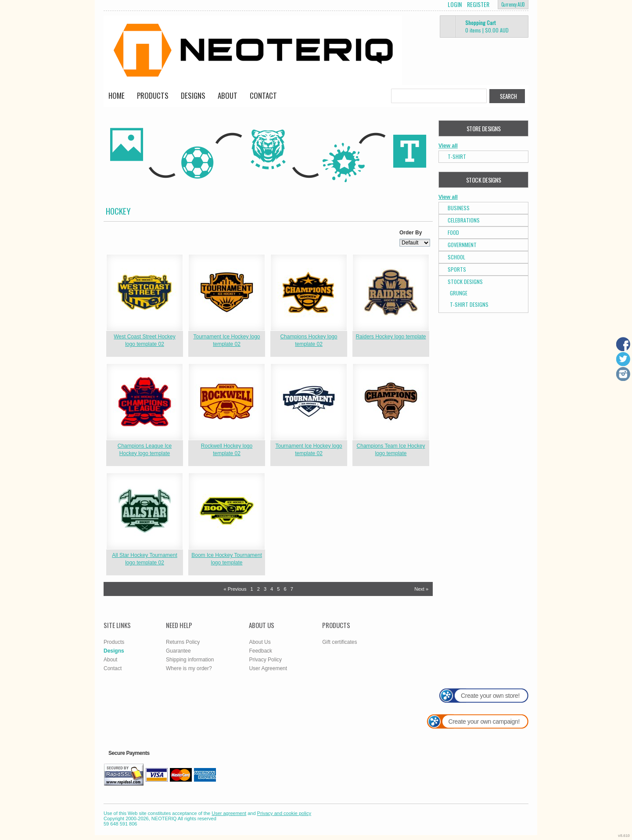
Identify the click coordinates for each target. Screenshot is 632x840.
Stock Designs (465, 282)
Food (453, 232)
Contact (263, 95)
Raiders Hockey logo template (391, 337)
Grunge (459, 293)
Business (459, 208)
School (456, 257)
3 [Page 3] (265, 589)
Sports (457, 269)
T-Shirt (457, 156)
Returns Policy (183, 642)
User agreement (229, 813)
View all (448, 146)
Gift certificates (339, 642)
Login (455, 4)
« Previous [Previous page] (235, 589)
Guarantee (178, 651)
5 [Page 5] (278, 589)
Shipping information (190, 660)
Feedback (260, 651)
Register (478, 4)
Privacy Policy (265, 660)
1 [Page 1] (252, 589)
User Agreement (268, 668)
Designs (193, 95)
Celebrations (464, 220)
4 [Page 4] (272, 589)
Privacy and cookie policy (284, 813)
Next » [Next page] (421, 589)
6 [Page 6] (285, 589)
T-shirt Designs (469, 304)
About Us (260, 642)
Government (462, 245)
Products (153, 95)
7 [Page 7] (292, 589)
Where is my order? (189, 668)
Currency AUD (513, 4)
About (228, 95)
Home (117, 95)
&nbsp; (145, 293)
